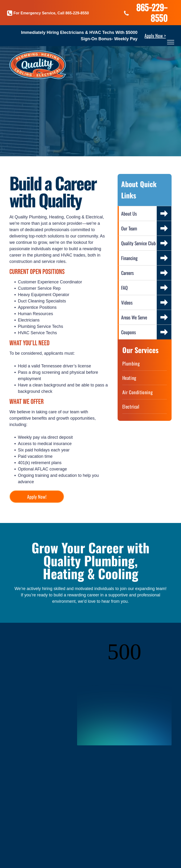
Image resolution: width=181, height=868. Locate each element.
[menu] (171, 42)
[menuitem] (145, 364)
